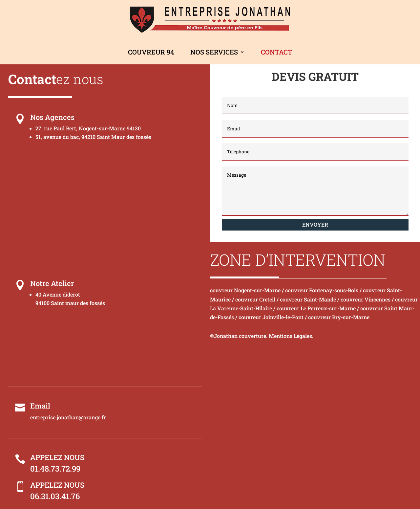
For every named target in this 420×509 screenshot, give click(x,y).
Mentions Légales (290, 336)
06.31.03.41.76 (55, 496)
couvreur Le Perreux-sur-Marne (316, 308)
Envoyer (315, 224)
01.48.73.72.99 (55, 469)
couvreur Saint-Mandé (308, 299)
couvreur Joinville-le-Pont (271, 317)
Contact (277, 52)
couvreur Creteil (255, 299)
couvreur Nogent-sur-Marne (245, 290)
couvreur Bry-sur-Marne (339, 317)
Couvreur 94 (151, 52)
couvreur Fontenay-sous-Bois (322, 290)
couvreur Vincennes (366, 299)
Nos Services (214, 52)
